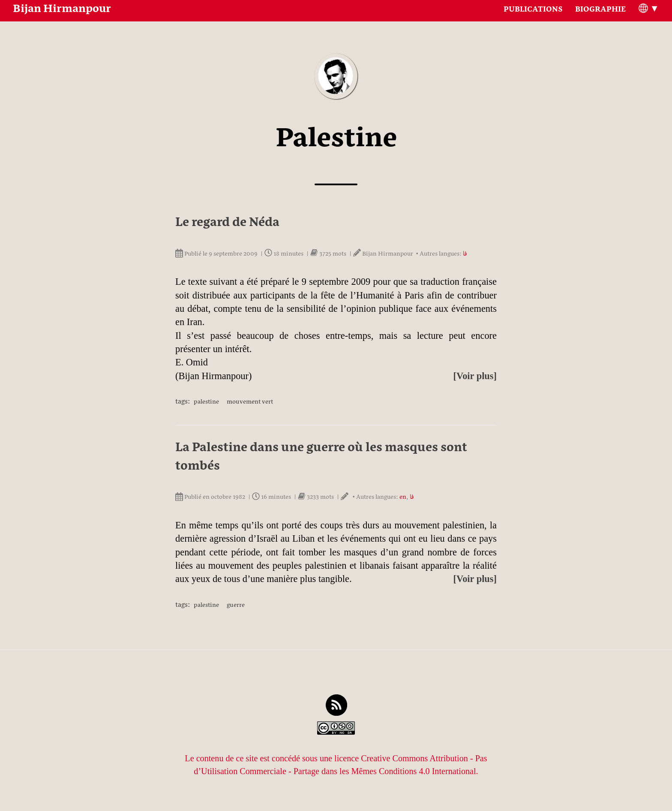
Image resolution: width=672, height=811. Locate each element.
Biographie (600, 19)
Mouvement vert (250, 403)
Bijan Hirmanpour (62, 19)
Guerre (236, 606)
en (403, 498)
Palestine (206, 403)
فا (465, 255)
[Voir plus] (475, 376)
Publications (533, 19)
